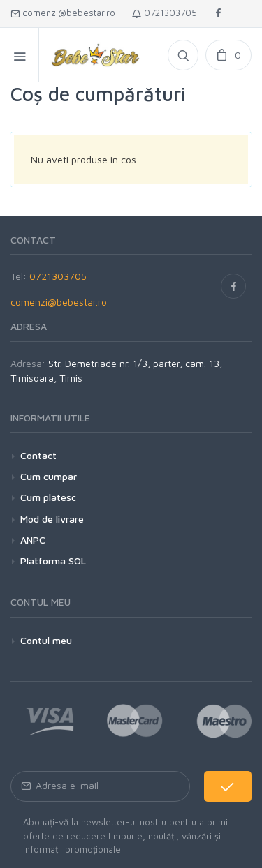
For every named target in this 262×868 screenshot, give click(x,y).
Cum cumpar (49, 476)
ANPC (33, 540)
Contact (38, 455)
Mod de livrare (52, 519)
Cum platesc (48, 497)
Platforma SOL (53, 561)
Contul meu (46, 640)
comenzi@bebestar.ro (63, 13)
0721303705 (165, 13)
